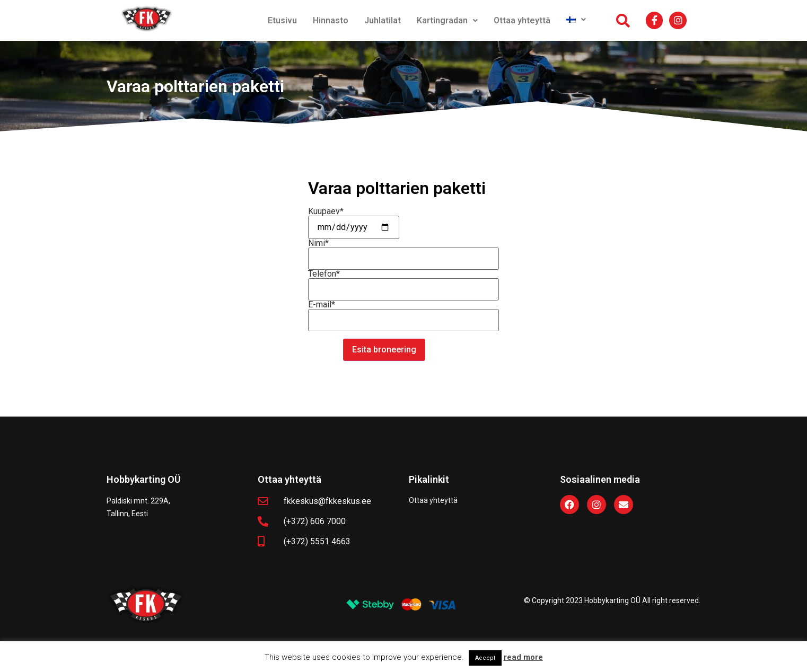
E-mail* (403, 313)
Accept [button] (485, 658)
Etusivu (282, 20)
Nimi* (403, 251)
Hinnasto (331, 20)
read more (523, 657)
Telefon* (403, 282)
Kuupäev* (354, 220)
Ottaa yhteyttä (522, 20)
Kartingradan (447, 20)
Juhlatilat (383, 20)
